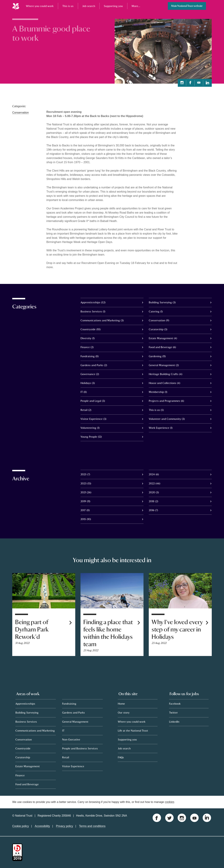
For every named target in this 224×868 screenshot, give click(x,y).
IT (63, 731)
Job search (89, 6)
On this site (128, 694)
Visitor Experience (73, 766)
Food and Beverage (27, 784)
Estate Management (28, 766)
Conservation (20, 113)
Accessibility (42, 826)
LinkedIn (174, 722)
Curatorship (23, 757)
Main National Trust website (187, 6)
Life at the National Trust (133, 731)
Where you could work (40, 6)
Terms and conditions (92, 826)
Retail (66, 757)
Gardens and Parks (73, 712)
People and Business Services (80, 748)
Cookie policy (21, 826)
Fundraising (69, 704)
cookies (170, 802)
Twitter (173, 712)
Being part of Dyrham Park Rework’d (32, 630)
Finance (20, 775)
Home (121, 704)
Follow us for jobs (184, 694)
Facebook (175, 704)
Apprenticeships (25, 704)
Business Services (26, 722)
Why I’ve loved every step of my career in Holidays (177, 630)
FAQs (121, 757)
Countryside (23, 748)
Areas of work (28, 694)
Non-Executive (71, 739)
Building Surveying (27, 712)
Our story (124, 712)
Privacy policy (65, 826)
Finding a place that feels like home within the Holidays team (108, 633)
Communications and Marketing (35, 731)
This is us (68, 6)
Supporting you (113, 6)
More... (136, 6)
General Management (75, 722)
